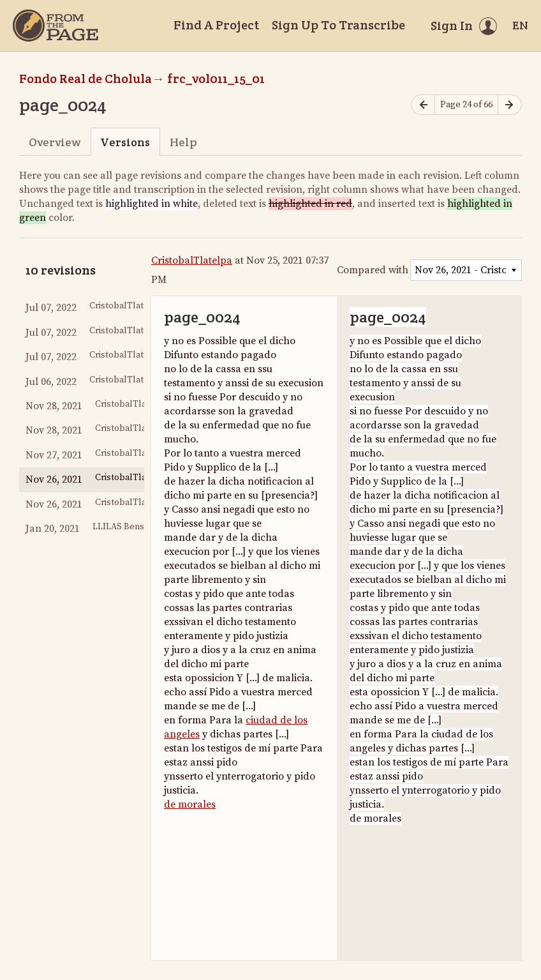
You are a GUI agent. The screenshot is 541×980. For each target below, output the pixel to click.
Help (183, 142)
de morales (190, 804)
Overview (55, 142)
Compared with (373, 270)
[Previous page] (423, 105)
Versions (125, 142)
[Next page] (510, 105)
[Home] (56, 26)
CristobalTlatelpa (192, 260)
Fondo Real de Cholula (85, 79)
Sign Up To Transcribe (338, 25)
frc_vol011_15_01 (216, 79)
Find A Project (216, 25)
